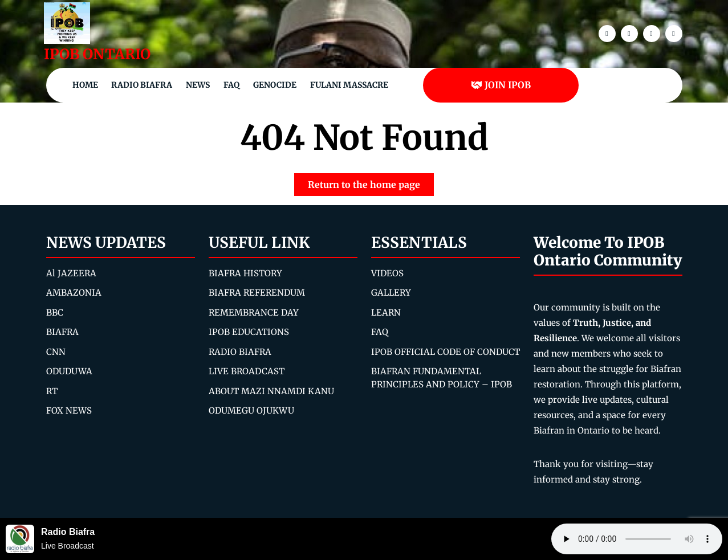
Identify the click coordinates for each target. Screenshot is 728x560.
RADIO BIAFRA (240, 352)
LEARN (386, 312)
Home (85, 85)
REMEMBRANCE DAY (254, 312)
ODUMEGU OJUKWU (251, 410)
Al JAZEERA (71, 273)
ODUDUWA (69, 371)
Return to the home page (371, 182)
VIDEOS (387, 273)
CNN (56, 352)
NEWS (198, 85)
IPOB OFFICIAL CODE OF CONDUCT (446, 352)
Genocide (275, 85)
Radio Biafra (142, 85)
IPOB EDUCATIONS (249, 332)
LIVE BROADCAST (247, 371)
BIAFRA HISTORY (245, 273)
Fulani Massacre (349, 85)
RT (52, 391)
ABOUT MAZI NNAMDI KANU (271, 391)
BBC (55, 312)
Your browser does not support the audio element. (637, 539)
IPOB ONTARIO (97, 54)
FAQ (231, 85)
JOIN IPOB (501, 85)
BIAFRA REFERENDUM (257, 293)
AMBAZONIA (74, 293)
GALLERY (391, 293)
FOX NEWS (69, 410)
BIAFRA (62, 332)
